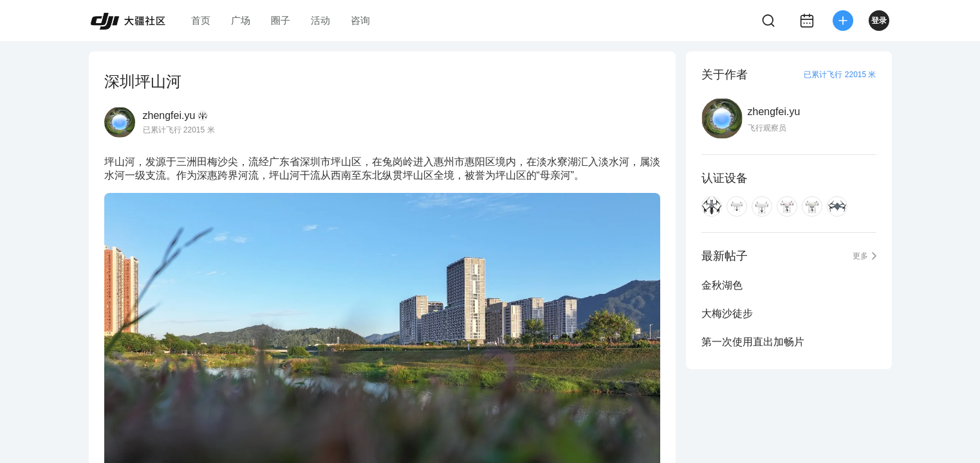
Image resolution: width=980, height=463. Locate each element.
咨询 (360, 20)
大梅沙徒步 (727, 313)
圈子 (281, 20)
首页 (201, 20)
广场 (241, 20)
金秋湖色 (722, 285)
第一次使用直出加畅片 (753, 342)
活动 (320, 20)
